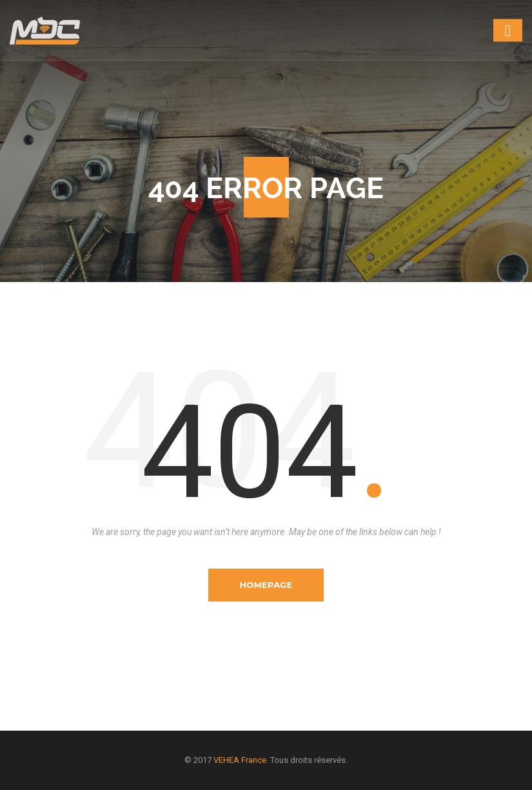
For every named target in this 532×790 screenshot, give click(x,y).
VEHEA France (240, 760)
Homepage (266, 585)
